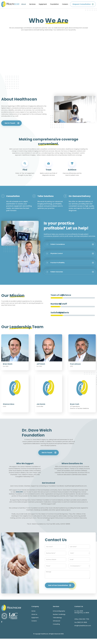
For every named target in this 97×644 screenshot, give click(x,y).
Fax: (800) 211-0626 (81, 622)
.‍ (87, 486)
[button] (70, 244)
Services (32, 4)
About (24, 4)
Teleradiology (57, 618)
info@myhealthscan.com (83, 626)
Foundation (54, 4)
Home (33, 611)
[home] (10, 4)
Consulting (56, 624)
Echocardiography (59, 611)
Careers (65, 4)
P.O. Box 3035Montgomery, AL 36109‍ (82, 612)
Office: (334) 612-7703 (82, 619)
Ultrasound (56, 621)
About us (34, 614)
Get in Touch (10, 123)
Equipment (43, 4)
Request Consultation (82, 4)
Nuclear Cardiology (59, 614)
